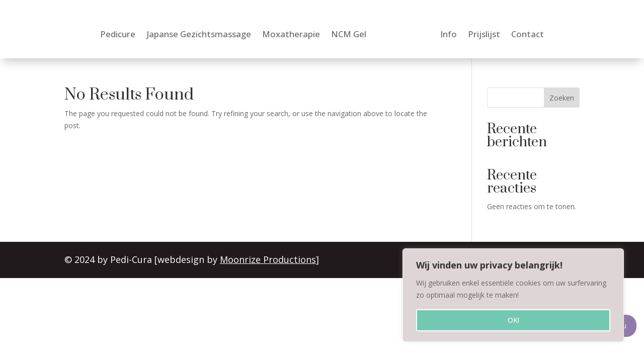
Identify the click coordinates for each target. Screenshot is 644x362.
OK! (513, 320)
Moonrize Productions (268, 259)
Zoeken (562, 98)
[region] (513, 295)
